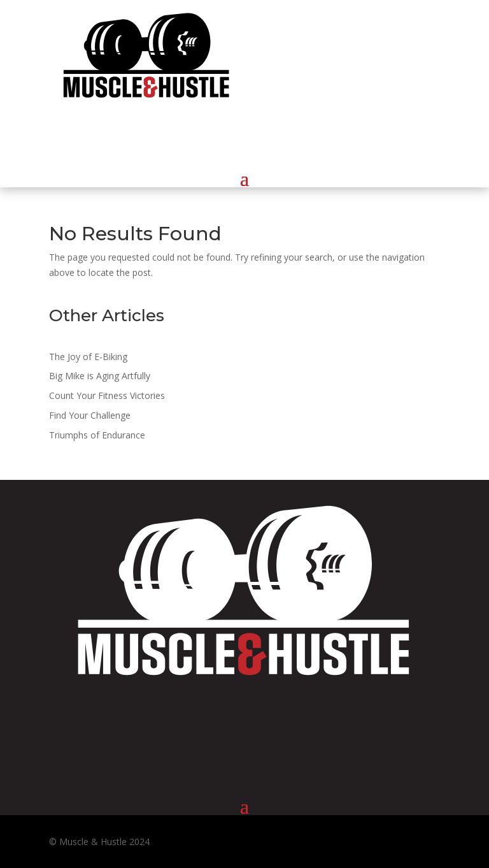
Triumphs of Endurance (97, 435)
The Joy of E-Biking (88, 357)
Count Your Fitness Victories (107, 395)
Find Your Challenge (90, 415)
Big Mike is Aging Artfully (100, 376)
